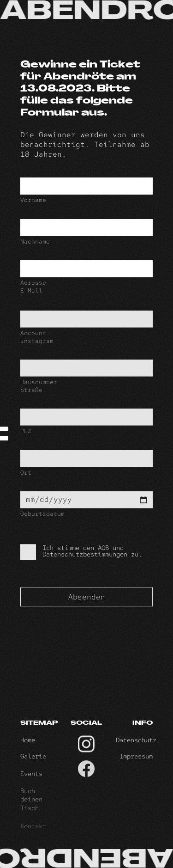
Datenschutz (136, 745)
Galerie (33, 764)
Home (28, 745)
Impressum (136, 764)
